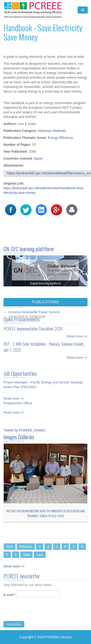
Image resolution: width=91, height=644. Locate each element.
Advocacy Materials (52, 131)
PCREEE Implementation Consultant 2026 (33, 327)
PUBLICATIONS (45, 302)
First (10, 547)
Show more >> (14, 566)
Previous (26, 547)
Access (67, 637)
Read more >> (77, 335)
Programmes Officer (18, 402)
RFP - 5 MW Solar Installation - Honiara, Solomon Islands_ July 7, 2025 (44, 345)
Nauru (38, 158)
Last (40, 555)
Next (27, 555)
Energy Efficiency (60, 138)
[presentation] (39, 614)
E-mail (9, 596)
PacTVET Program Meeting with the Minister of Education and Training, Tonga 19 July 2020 (46, 513)
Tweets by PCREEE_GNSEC (25, 430)
